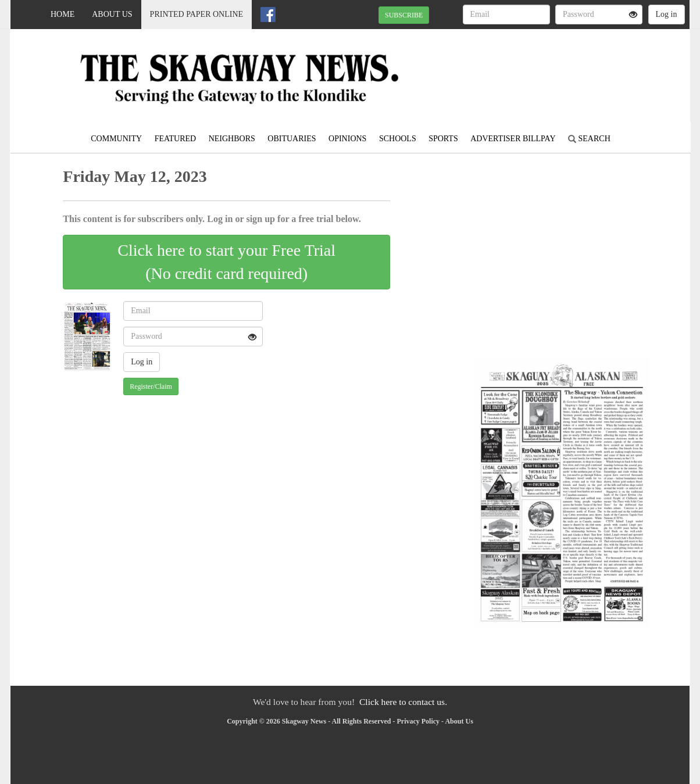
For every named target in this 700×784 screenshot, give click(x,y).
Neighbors (232, 139)
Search (589, 139)
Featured (176, 139)
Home (63, 14)
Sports (443, 139)
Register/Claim (151, 386)
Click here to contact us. (403, 702)
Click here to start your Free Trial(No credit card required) (226, 262)
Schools (398, 139)
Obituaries (292, 139)
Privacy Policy (418, 721)
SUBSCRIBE (404, 15)
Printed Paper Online (197, 14)
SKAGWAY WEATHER (583, 70)
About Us (112, 14)
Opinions (347, 139)
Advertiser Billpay (513, 139)
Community (116, 139)
